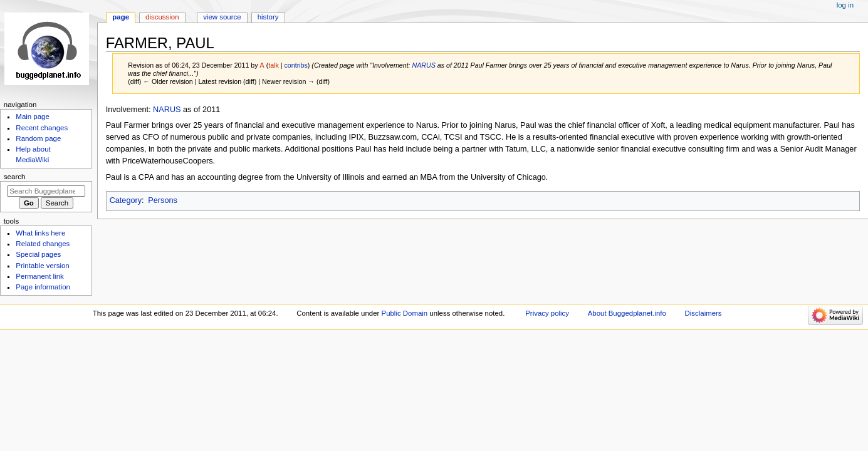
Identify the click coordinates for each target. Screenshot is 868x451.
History (268, 17)
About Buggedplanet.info (627, 313)
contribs (296, 65)
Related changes (43, 244)
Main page (33, 117)
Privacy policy (547, 313)
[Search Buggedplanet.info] (46, 191)
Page (121, 17)
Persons (163, 200)
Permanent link (39, 276)
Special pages (38, 254)
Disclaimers (703, 313)
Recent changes (42, 128)
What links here (40, 233)
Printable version (42, 266)
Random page (38, 138)
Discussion (162, 17)
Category (126, 200)
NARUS (424, 65)
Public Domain (405, 313)
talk (274, 65)
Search (15, 177)
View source (222, 17)
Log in (845, 5)
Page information (43, 287)
